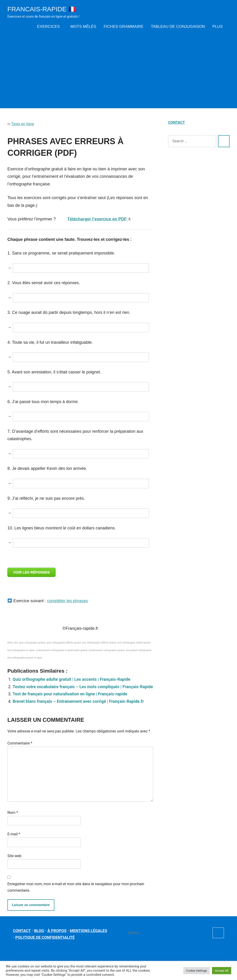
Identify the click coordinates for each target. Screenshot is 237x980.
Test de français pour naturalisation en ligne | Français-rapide (70, 694)
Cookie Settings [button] (197, 971)
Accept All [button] (222, 971)
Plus (219, 27)
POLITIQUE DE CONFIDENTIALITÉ (45, 937)
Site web (14, 856)
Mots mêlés (83, 27)
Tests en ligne (22, 124)
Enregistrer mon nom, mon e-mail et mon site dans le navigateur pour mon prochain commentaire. (76, 887)
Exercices (50, 27)
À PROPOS (57, 931)
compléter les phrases (68, 601)
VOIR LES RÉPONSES (31, 572)
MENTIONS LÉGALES (89, 931)
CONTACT (176, 122)
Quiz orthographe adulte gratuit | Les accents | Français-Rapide (72, 679)
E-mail (14, 834)
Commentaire (20, 743)
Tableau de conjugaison (178, 27)
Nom (13, 813)
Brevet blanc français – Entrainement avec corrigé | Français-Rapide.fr (78, 701)
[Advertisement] (118, 69)
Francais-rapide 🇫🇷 (42, 9)
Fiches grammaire (124, 27)
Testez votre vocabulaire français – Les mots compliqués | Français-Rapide (83, 687)
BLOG (39, 931)
